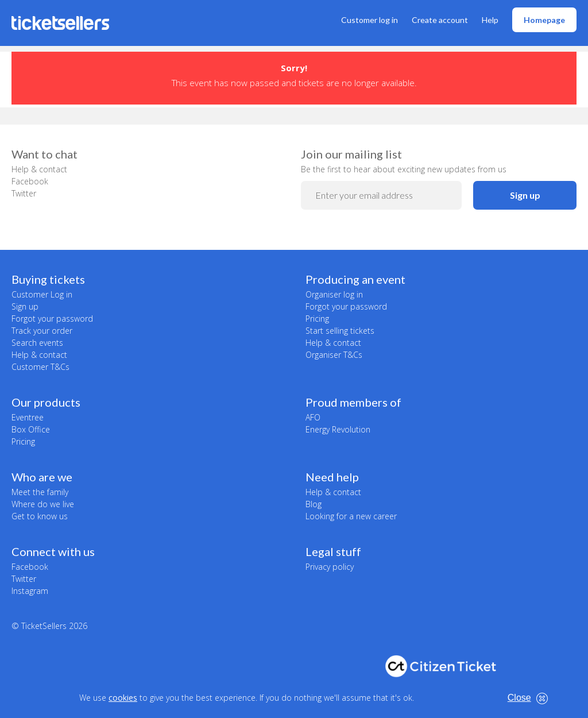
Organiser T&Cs (334, 355)
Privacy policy (330, 567)
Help (490, 20)
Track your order (42, 331)
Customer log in (370, 20)
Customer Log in (42, 294)
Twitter (24, 193)
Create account (440, 20)
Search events (37, 343)
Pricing (317, 319)
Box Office (31, 429)
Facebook (30, 181)
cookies (123, 698)
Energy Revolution (338, 429)
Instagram (30, 591)
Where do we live (43, 504)
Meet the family (40, 492)
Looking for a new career (351, 516)
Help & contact (39, 169)
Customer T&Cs (40, 367)
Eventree (28, 417)
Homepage (544, 20)
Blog (314, 504)
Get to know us (40, 516)
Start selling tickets (340, 331)
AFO (313, 417)
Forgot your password (52, 319)
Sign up (525, 195)
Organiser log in (334, 294)
